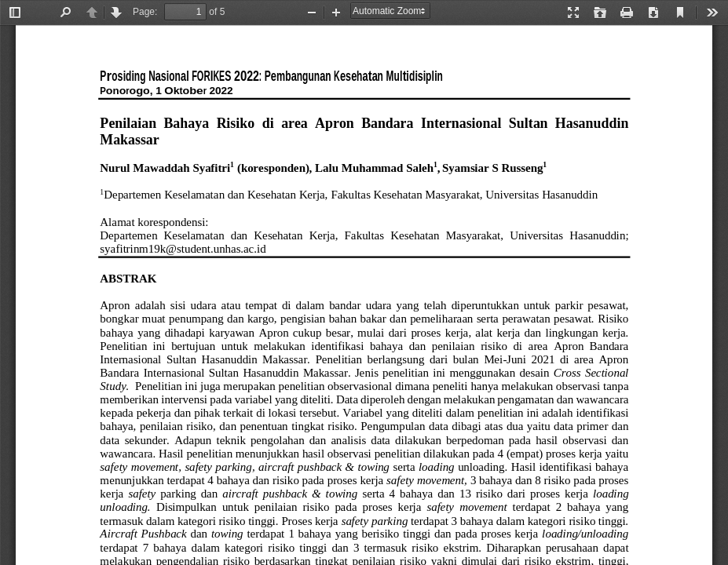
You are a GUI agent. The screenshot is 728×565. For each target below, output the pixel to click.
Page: (145, 12)
